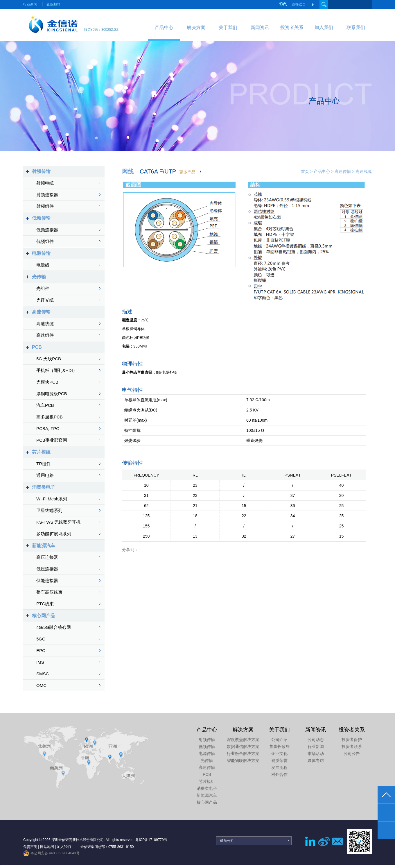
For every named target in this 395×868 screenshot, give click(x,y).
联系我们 (356, 27)
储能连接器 (47, 580)
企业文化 (279, 754)
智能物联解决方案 (243, 760)
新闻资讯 (260, 27)
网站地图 (47, 847)
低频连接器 (47, 230)
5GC (41, 639)
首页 (305, 171)
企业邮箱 (53, 4)
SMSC (43, 674)
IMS (40, 662)
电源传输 (41, 253)
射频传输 (41, 171)
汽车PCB (45, 405)
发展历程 (279, 767)
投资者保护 (352, 740)
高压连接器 (47, 557)
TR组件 (44, 464)
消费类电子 (44, 487)
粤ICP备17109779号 (151, 840)
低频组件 (45, 241)
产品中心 (164, 27)
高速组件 (45, 335)
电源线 (43, 265)
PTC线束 (45, 604)
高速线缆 (45, 324)
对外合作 (279, 774)
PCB (37, 347)
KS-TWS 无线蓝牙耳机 (59, 522)
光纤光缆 (45, 300)
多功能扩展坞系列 (54, 534)
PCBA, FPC (48, 428)
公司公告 (352, 754)
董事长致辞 (279, 747)
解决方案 (196, 27)
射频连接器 (47, 195)
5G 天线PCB (49, 359)
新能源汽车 (44, 546)
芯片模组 (41, 452)
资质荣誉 (279, 760)
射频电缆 (45, 183)
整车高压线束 (49, 592)
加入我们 (324, 27)
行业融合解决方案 (243, 754)
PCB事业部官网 (52, 440)
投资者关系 (292, 27)
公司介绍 (279, 740)
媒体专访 (316, 760)
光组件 (43, 288)
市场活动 (316, 754)
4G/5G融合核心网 (54, 627)
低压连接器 (47, 569)
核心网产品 (44, 616)
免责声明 (30, 847)
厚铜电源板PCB (52, 394)
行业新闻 (30, 4)
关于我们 (228, 27)
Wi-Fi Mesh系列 (52, 499)
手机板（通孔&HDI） (57, 370)
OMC (41, 685)
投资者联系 (352, 747)
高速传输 (41, 312)
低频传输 (41, 218)
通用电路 (45, 475)
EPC (41, 650)
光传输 (39, 277)
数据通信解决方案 (243, 747)
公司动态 (316, 740)
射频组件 (45, 206)
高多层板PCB (50, 417)
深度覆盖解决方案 (243, 740)
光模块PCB (47, 382)
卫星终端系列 (49, 510)
